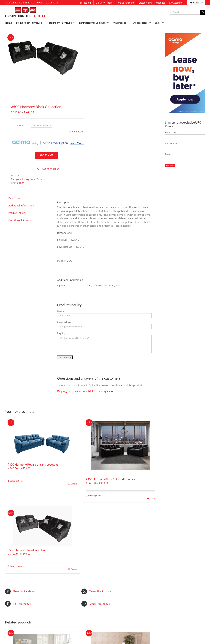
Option (20, 125)
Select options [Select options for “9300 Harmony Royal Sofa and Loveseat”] (16, 481)
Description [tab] (15, 198)
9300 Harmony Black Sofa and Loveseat (111, 479)
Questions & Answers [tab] (20, 220)
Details (74, 484)
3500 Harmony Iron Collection (27, 550)
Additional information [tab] (21, 205)
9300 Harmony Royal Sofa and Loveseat (33, 464)
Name (60, 311)
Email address (65, 322)
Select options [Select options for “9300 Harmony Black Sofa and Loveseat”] (94, 496)
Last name (171, 143)
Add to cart (47, 155)
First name (171, 132)
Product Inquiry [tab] (17, 213)
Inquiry (61, 333)
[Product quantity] (21, 155)
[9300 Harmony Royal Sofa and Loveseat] (42, 438)
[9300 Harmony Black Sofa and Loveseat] (120, 445)
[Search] (203, 12)
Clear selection (76, 131)
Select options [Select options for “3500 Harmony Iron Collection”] (16, 566)
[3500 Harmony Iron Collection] (42, 526)
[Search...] (185, 12)
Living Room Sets (32, 179)
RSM (22, 183)
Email (168, 154)
